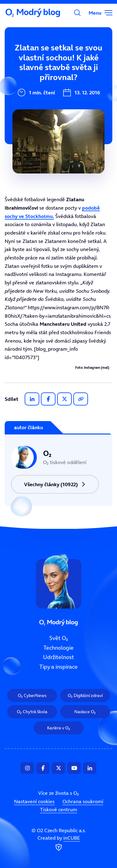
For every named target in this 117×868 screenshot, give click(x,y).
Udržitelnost (58, 657)
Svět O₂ (18, 58)
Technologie (58, 648)
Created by (59, 844)
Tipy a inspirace (58, 667)
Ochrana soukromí (83, 801)
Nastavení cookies (34, 801)
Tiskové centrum (58, 809)
